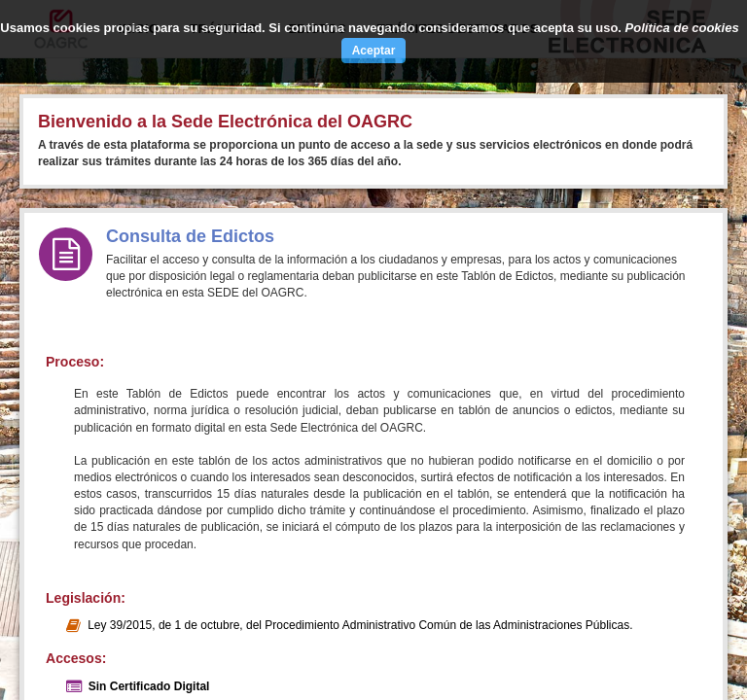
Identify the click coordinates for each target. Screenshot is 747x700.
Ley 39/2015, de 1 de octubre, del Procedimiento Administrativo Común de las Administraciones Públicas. (360, 625)
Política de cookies (682, 28)
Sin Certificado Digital (149, 686)
